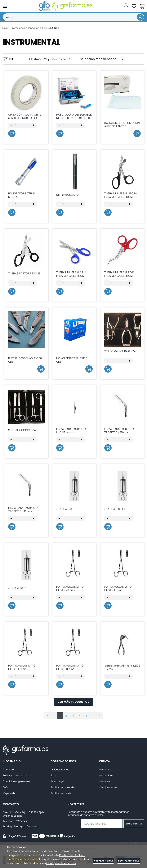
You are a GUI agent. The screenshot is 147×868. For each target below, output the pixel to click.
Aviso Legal (57, 781)
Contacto (8, 770)
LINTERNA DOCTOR (68, 195)
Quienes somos (60, 770)
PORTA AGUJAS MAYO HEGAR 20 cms (70, 588)
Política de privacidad (63, 787)
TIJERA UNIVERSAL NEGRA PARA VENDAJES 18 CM (121, 195)
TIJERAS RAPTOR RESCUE (24, 273)
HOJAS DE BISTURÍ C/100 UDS (72, 360)
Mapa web (9, 793)
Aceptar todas (103, 861)
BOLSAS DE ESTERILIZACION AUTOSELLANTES (122, 124)
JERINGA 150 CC (66, 509)
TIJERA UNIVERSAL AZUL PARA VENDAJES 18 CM (71, 274)
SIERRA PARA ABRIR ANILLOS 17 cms (122, 667)
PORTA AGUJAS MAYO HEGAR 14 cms (70, 667)
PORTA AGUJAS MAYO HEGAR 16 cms (22, 667)
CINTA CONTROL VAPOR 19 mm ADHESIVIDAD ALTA (25, 116)
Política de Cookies (72, 855)
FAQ (5, 787)
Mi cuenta (105, 770)
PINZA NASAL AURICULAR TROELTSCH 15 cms (120, 431)
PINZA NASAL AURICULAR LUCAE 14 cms (72, 431)
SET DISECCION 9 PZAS (23, 430)
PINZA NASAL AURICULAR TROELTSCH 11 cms (24, 509)
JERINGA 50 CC (18, 588)
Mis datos (105, 781)
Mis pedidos (106, 776)
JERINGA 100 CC (114, 509)
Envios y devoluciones (16, 776)
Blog (53, 776)
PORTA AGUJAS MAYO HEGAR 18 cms (118, 588)
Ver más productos (73, 702)
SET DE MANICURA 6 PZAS (121, 351)
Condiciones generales (16, 781)
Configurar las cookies (61, 863)
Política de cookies (62, 793)
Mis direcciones (108, 787)
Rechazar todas (129, 861)
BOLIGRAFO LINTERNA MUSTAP (22, 195)
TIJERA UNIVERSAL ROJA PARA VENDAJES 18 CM (119, 274)
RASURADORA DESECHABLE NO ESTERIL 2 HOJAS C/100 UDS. (74, 118)
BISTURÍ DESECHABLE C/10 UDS (25, 360)
